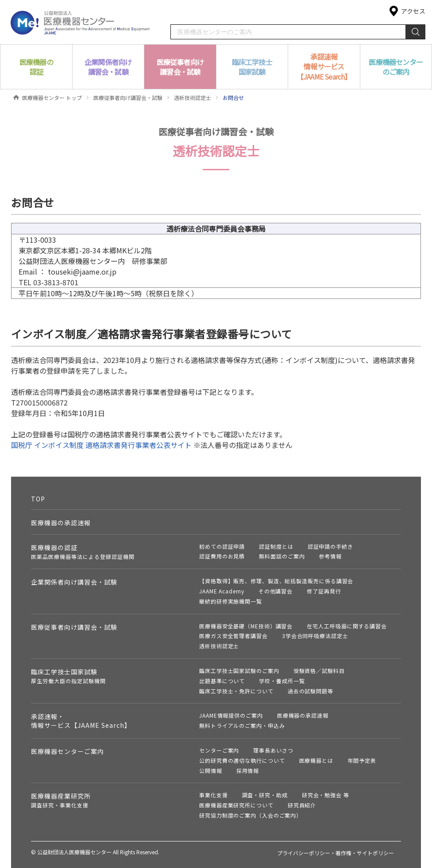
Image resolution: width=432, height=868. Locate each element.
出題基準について (222, 681)
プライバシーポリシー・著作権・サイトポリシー (336, 853)
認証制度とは (276, 546)
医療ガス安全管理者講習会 (233, 636)
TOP (38, 499)
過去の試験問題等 (310, 691)
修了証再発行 (324, 591)
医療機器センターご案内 (67, 751)
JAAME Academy (222, 591)
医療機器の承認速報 (61, 523)
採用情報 (248, 770)
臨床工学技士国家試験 (68, 676)
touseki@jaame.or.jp (82, 271)
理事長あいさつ (273, 750)
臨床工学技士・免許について (236, 691)
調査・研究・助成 (265, 795)
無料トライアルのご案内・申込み (242, 725)
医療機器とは (316, 760)
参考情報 (330, 556)
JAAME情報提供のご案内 (231, 715)
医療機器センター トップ (52, 98)
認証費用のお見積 (222, 556)
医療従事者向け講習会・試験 (128, 98)
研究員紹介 (302, 805)
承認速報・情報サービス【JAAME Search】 (81, 721)
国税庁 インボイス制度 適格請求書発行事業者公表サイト (101, 445)
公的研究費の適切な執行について (242, 760)
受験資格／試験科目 (319, 671)
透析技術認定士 (193, 98)
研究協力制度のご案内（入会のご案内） (251, 815)
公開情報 (211, 770)
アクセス (413, 11)
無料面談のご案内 (282, 556)
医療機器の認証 (83, 552)
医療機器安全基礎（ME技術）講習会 (246, 626)
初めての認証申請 (222, 546)
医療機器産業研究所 (61, 800)
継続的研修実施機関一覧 (231, 601)
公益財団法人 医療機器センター (80, 22)
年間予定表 (362, 760)
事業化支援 (214, 795)
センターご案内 (219, 750)
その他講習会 (276, 591)
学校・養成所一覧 (282, 681)
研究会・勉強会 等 (326, 795)
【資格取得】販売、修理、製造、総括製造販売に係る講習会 (276, 581)
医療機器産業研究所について (236, 805)
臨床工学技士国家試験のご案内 (239, 671)
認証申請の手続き (330, 546)
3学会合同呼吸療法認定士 (315, 636)
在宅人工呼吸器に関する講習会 (347, 626)
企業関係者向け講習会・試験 (74, 582)
